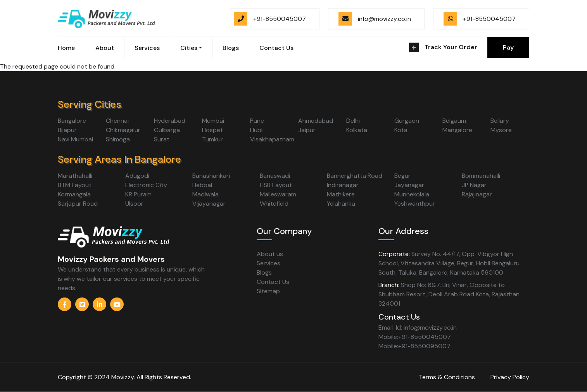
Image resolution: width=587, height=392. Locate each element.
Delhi (353, 121)
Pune (257, 121)
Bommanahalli (481, 176)
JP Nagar (474, 185)
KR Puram (138, 194)
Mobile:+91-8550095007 (414, 346)
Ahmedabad (316, 121)
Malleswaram (278, 194)
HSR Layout (276, 185)
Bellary (500, 121)
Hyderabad (170, 121)
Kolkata (357, 130)
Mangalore (457, 130)
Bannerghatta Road (355, 176)
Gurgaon (407, 121)
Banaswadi (275, 176)
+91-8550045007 (280, 19)
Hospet (212, 130)
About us (270, 254)
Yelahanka (341, 204)
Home (66, 48)
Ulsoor (134, 204)
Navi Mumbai (75, 139)
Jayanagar (409, 185)
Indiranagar (343, 185)
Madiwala (205, 194)
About (105, 48)
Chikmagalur (123, 130)
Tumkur (212, 139)
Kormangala (74, 194)
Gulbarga (167, 130)
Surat (162, 139)
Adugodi (137, 176)
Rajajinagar (477, 194)
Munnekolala (412, 194)
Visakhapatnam (272, 139)
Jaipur (307, 130)
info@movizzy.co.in (384, 19)
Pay (508, 47)
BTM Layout (75, 185)
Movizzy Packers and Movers (111, 259)
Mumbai (213, 121)
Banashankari (211, 176)
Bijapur (67, 130)
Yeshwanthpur (415, 204)
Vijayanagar (209, 204)
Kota (401, 130)
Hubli (257, 130)
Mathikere (341, 194)
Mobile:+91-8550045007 (415, 337)
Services (147, 48)
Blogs (231, 48)
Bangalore (72, 121)
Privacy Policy (510, 377)
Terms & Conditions (447, 377)
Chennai (117, 121)
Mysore (501, 130)
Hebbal (202, 185)
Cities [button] (189, 48)
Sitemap (268, 291)
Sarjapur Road (78, 204)
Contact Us (276, 48)
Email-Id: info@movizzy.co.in (418, 328)
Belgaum (454, 121)
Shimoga (118, 139)
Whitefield (274, 204)
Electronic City (146, 185)
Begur (402, 176)
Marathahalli (75, 176)
